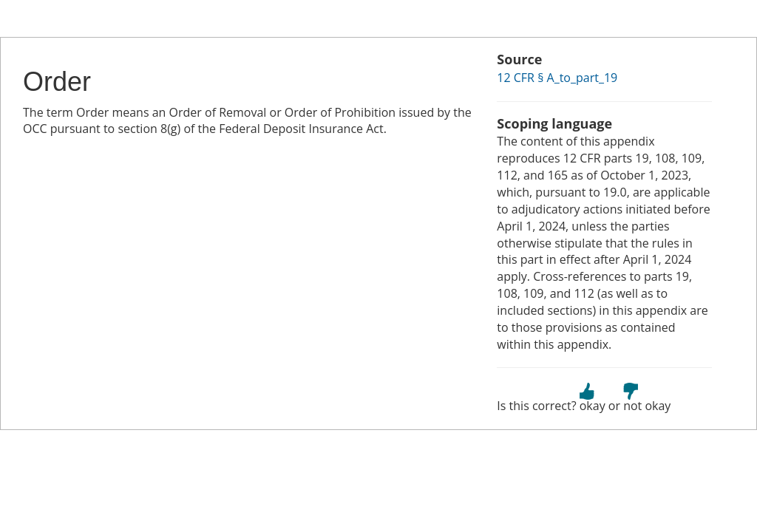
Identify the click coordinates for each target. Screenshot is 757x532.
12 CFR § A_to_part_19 (557, 78)
